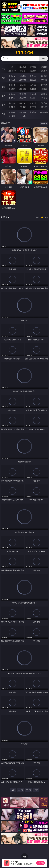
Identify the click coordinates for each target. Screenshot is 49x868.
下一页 (29, 790)
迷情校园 (12, 107)
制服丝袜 (12, 89)
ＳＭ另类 (44, 80)
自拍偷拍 (23, 76)
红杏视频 (12, 116)
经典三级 (23, 89)
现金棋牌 (33, 71)
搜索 (44, 59)
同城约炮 (12, 112)
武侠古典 (44, 103)
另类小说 (23, 107)
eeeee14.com (24, 53)
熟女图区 (33, 98)
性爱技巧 (44, 107)
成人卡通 (33, 85)
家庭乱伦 (23, 103)
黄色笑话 (33, 107)
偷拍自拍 (23, 85)
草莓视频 (33, 112)
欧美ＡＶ (33, 76)
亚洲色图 (23, 94)
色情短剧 (23, 116)
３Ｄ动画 (44, 76)
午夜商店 (23, 112)
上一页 (21, 790)
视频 (3, 78)
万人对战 (33, 67)
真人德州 (23, 67)
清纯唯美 (23, 98)
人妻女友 (33, 103)
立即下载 (41, 863)
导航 (3, 114)
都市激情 (12, 103)
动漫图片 (44, 94)
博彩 (3, 69)
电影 (3, 87)
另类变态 (44, 89)
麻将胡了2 (12, 71)
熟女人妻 (12, 80)
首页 (13, 790)
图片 (3, 96)
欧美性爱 (44, 85)
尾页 (36, 790)
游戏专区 (44, 67)
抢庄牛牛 (44, 71)
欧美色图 (33, 94)
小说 (3, 105)
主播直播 (33, 80)
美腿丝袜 (12, 98)
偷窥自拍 (12, 94)
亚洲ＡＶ (12, 76)
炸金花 (23, 71)
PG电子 (12, 67)
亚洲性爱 (12, 85)
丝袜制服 (23, 80)
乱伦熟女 (33, 89)
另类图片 (44, 98)
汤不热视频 (44, 112)
